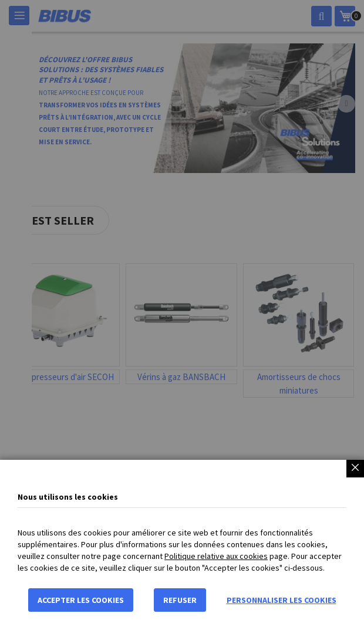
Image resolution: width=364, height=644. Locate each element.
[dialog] (182, 322)
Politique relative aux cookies (216, 556)
